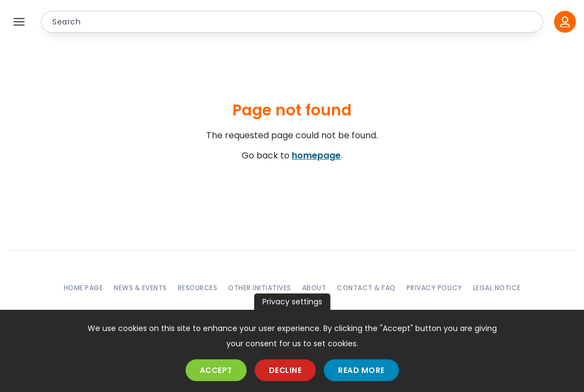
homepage (316, 155)
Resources (198, 288)
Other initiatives (260, 288)
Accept (216, 370)
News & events (140, 288)
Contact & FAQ (366, 288)
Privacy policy (434, 288)
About (314, 288)
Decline (285, 370)
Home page (84, 288)
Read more (361, 370)
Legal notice (497, 288)
